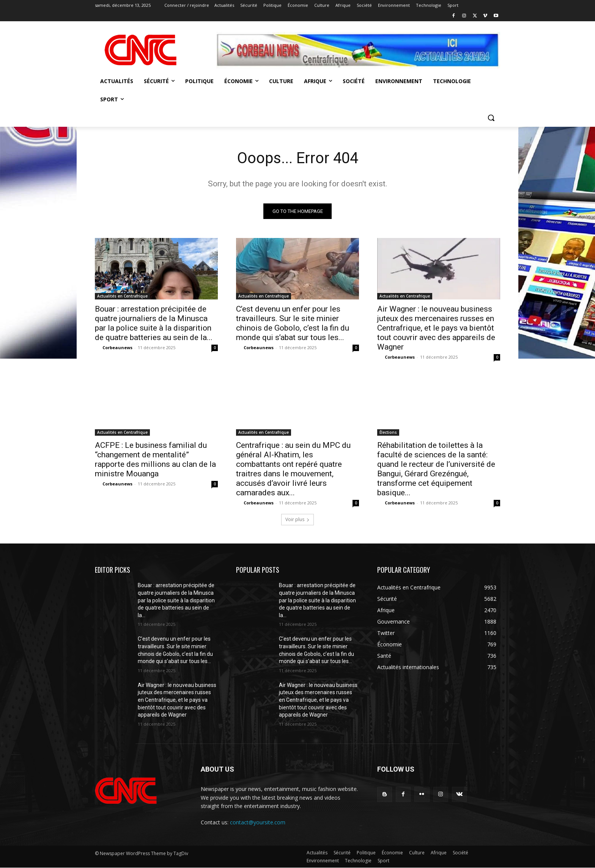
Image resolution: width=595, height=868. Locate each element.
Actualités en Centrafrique (122, 296)
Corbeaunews (117, 348)
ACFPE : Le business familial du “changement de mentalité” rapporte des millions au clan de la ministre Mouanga (155, 460)
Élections (388, 433)
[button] (491, 118)
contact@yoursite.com (258, 822)
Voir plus (297, 520)
